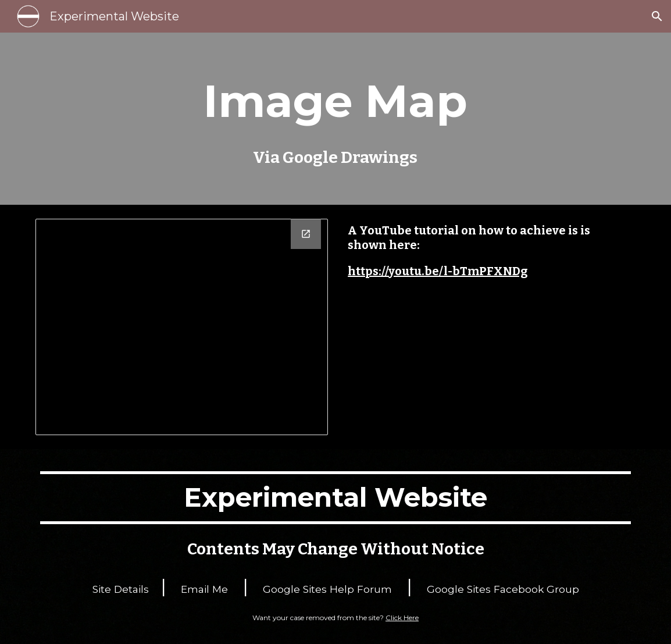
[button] (657, 16)
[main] (336, 119)
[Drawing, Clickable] (182, 327)
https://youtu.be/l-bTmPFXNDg (438, 271)
